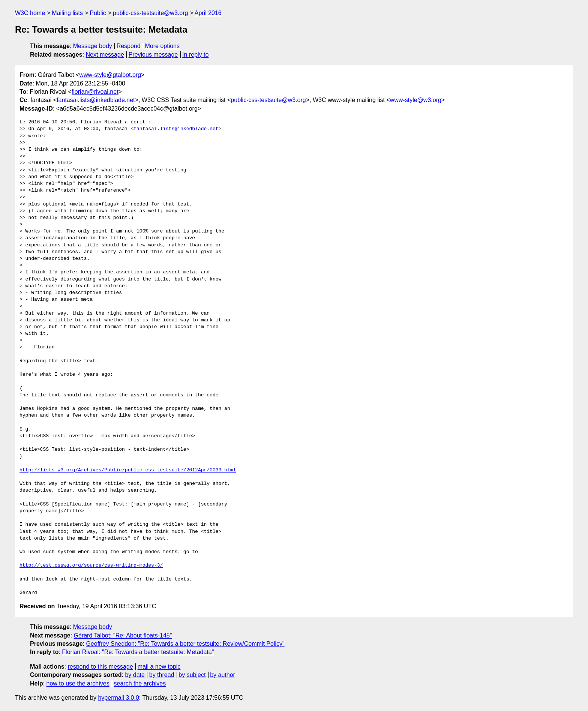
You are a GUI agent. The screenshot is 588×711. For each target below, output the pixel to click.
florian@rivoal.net (95, 92)
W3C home (30, 13)
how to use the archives (78, 683)
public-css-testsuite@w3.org (150, 13)
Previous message (153, 55)
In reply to (195, 55)
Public (98, 13)
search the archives (140, 683)
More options (163, 46)
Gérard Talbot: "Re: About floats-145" (123, 635)
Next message (105, 55)
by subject (192, 675)
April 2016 (208, 13)
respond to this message (100, 667)
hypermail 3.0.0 (118, 698)
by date (135, 675)
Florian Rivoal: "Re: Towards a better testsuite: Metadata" (138, 652)
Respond (129, 46)
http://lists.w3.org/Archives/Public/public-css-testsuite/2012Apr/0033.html (128, 470)
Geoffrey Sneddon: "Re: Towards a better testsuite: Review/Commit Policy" (185, 644)
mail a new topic (159, 667)
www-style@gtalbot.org (110, 75)
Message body (93, 46)
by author (223, 675)
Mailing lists (67, 13)
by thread (162, 675)
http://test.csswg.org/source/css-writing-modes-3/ (91, 565)
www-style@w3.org (416, 100)
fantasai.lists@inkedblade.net (96, 100)
